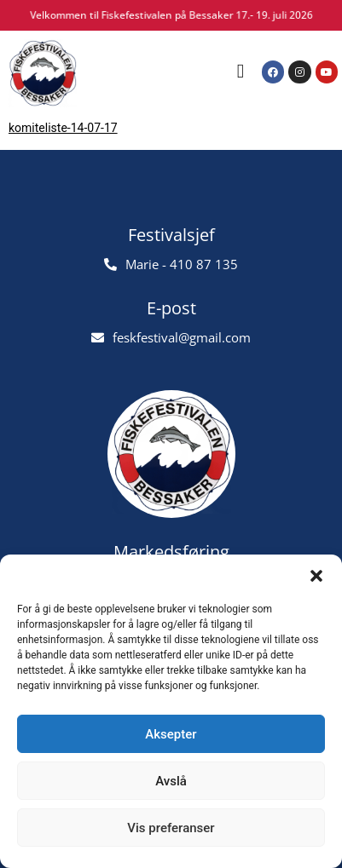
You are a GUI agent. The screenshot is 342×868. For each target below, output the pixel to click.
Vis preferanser (171, 828)
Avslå (171, 781)
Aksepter (171, 734)
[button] (316, 576)
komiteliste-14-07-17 (63, 128)
